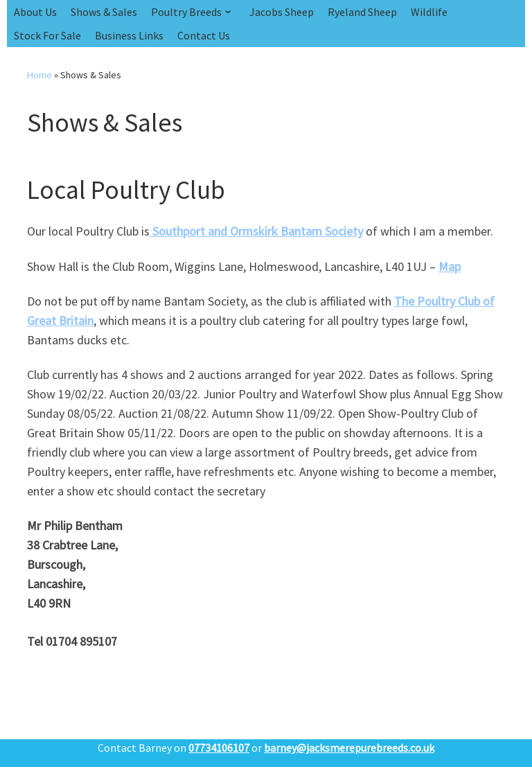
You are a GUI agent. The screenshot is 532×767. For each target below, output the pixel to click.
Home (39, 75)
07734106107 (219, 748)
